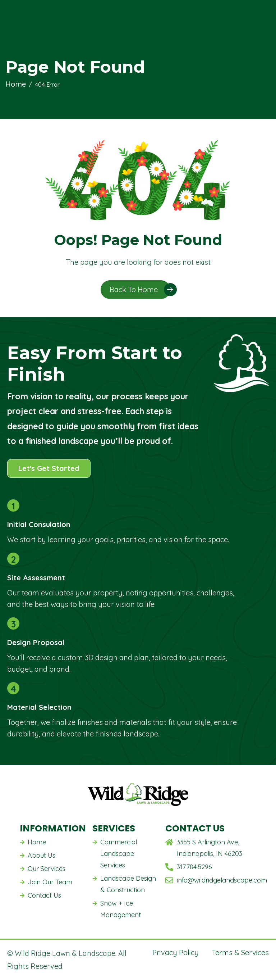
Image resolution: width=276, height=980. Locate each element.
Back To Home (134, 289)
